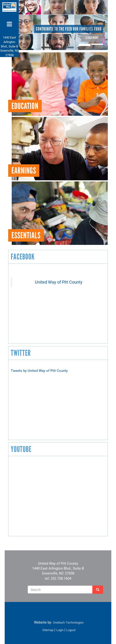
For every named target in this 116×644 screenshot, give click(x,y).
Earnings (24, 171)
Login (60, 630)
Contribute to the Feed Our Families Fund (69, 29)
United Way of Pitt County (59, 282)
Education (25, 106)
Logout (71, 630)
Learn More (92, 38)
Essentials (26, 235)
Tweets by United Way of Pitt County (39, 370)
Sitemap (48, 630)
